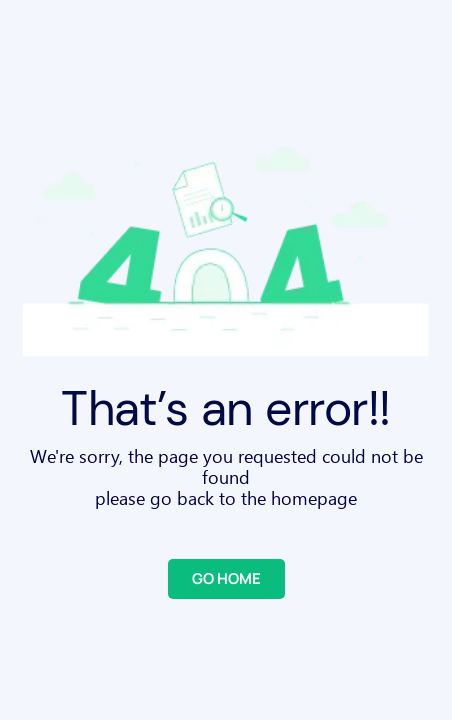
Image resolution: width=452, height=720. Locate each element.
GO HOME (226, 578)
